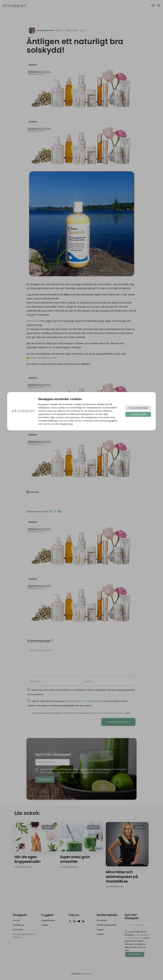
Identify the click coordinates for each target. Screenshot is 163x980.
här (71, 424)
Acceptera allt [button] (138, 414)
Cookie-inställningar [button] (138, 408)
